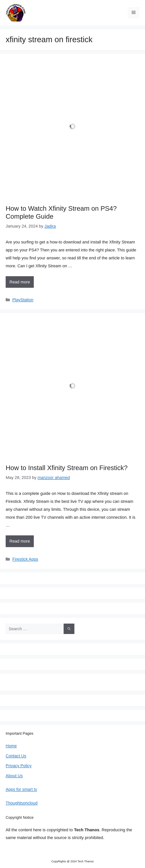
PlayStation (23, 300)
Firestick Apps (25, 559)
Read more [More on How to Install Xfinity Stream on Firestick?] (20, 541)
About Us (14, 776)
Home (11, 746)
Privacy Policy (19, 766)
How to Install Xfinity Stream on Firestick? (67, 468)
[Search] (69, 629)
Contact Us (16, 756)
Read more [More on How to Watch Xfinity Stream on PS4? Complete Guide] (20, 282)
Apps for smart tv (21, 789)
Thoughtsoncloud (22, 803)
